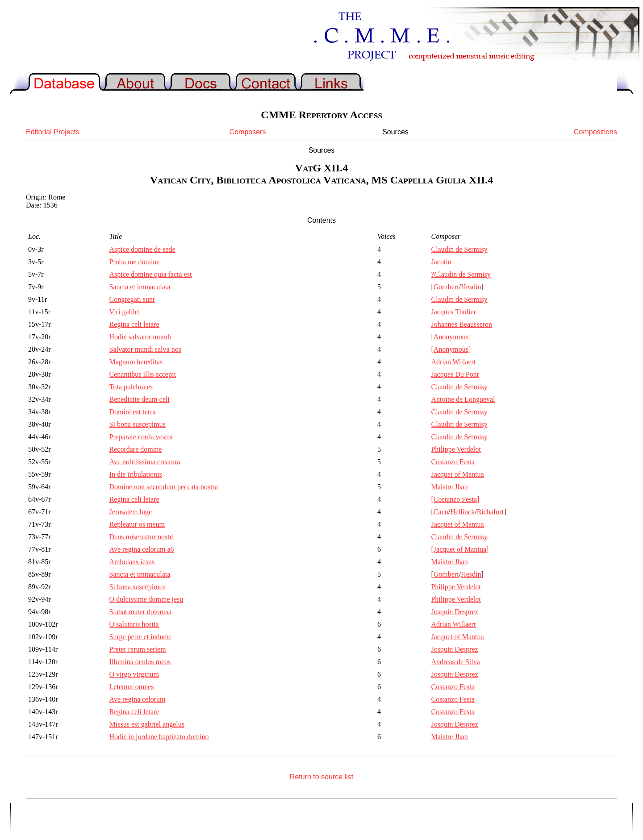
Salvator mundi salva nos (145, 349)
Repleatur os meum (137, 524)
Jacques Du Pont (455, 374)
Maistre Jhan (449, 487)
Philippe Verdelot (456, 449)
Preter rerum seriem (138, 649)
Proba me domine (135, 262)
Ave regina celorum (138, 699)
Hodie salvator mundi (140, 337)
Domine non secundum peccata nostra (164, 487)
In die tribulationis (136, 474)
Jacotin (441, 262)
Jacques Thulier (453, 312)
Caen (441, 512)
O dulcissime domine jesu (146, 599)
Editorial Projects (53, 132)
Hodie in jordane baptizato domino (159, 737)
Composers (248, 132)
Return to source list (321, 777)
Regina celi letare (134, 324)
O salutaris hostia (134, 624)
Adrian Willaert (453, 362)
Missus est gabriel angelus (147, 724)
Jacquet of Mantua (457, 474)
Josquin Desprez (454, 612)
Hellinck (462, 512)
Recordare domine (136, 449)
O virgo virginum (134, 674)
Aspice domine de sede (142, 249)
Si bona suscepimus (138, 424)
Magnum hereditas (136, 362)
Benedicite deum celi (140, 399)
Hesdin (471, 287)
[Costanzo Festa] (455, 499)
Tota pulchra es (131, 387)
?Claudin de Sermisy (461, 274)
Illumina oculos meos (140, 662)
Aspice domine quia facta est (151, 274)
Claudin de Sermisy (459, 249)
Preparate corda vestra (141, 437)
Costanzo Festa (453, 462)
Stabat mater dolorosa (141, 612)
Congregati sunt (132, 299)
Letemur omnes (132, 687)
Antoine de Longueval (463, 399)
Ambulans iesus (132, 562)
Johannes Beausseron (461, 324)
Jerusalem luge (131, 512)
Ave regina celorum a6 (142, 549)
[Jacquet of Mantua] (460, 549)
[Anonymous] (451, 337)
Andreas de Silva (455, 662)
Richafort (490, 512)
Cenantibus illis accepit (143, 374)
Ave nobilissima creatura (145, 462)
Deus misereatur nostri (142, 537)
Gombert (446, 287)
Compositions (595, 132)
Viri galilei (125, 312)
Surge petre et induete (141, 637)
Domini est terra (133, 412)
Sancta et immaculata (140, 287)
